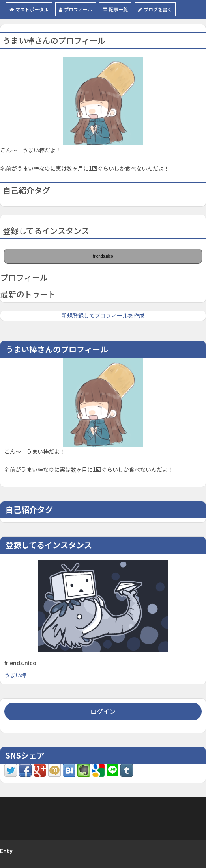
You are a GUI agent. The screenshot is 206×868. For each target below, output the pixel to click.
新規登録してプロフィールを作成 (103, 315)
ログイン (103, 711)
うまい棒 (15, 675)
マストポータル (29, 9)
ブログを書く (155, 9)
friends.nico (103, 256)
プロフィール (76, 9)
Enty (6, 851)
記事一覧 (115, 9)
